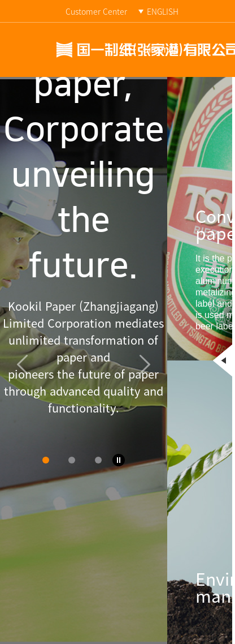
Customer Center (96, 11)
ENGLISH (163, 11)
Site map (161, 50)
